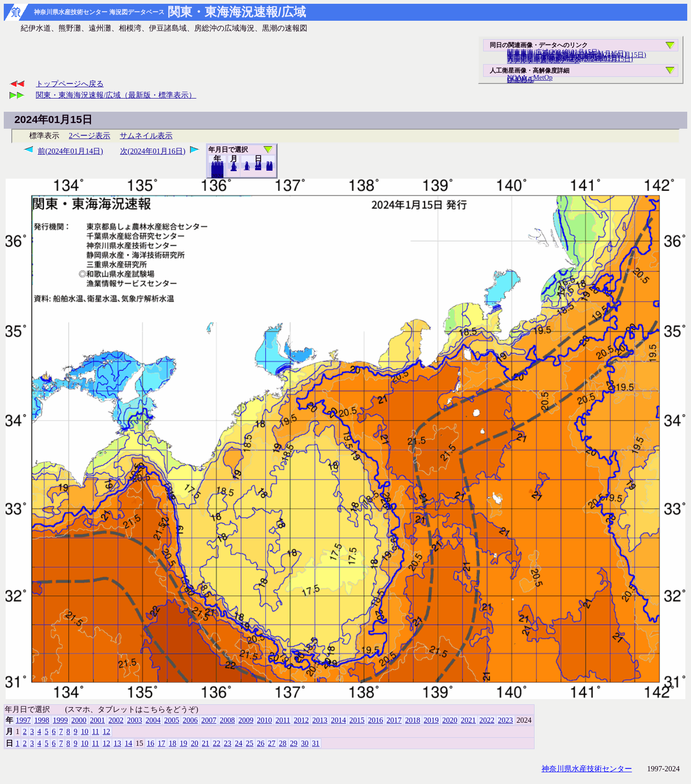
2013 (320, 720)
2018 (412, 720)
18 (173, 743)
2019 (431, 720)
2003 (134, 720)
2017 (394, 720)
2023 (217, 175)
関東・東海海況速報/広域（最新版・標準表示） (116, 95)
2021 (469, 720)
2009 (246, 720)
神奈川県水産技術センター (587, 769)
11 (95, 731)
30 (304, 743)
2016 (376, 720)
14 (128, 743)
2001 (98, 720)
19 (183, 743)
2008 (227, 720)
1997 (23, 720)
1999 (60, 720)
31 (269, 168)
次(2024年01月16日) (153, 151)
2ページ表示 (90, 136)
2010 (264, 720)
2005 (172, 720)
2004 (153, 720)
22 (216, 743)
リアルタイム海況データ (543, 60)
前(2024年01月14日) (70, 151)
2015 (357, 720)
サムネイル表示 (146, 136)
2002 (116, 720)
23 (228, 743)
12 (234, 168)
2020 (450, 720)
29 (294, 743)
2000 (79, 720)
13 (117, 743)
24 (239, 743)
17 (162, 743)
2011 (283, 720)
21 (206, 743)
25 (250, 743)
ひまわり (520, 80)
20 (258, 167)
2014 (338, 720)
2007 (209, 720)
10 (247, 167)
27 (271, 743)
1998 (42, 720)
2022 (487, 720)
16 (150, 743)
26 (261, 743)
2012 (301, 720)
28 (283, 743)
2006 (190, 720)
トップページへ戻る (70, 84)
